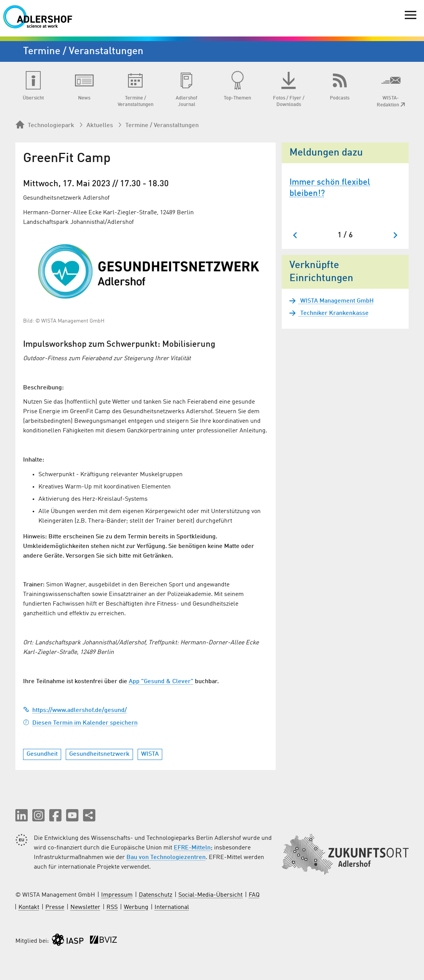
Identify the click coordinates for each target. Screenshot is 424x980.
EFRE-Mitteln (192, 848)
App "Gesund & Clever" (161, 682)
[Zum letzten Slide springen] (295, 235)
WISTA (150, 754)
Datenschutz (155, 895)
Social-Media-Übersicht (210, 895)
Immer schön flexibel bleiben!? (330, 188)
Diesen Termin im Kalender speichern (80, 723)
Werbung (136, 907)
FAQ (254, 895)
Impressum (117, 895)
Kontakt (29, 907)
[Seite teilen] (89, 815)
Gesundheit (42, 754)
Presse (55, 907)
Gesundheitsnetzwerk (99, 754)
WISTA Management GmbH (336, 301)
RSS (112, 907)
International (172, 907)
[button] (22, 815)
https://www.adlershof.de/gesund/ (75, 710)
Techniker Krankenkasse (334, 313)
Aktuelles (100, 126)
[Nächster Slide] (395, 235)
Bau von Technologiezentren (166, 857)
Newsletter (85, 907)
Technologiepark (45, 125)
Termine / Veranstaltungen (162, 126)
